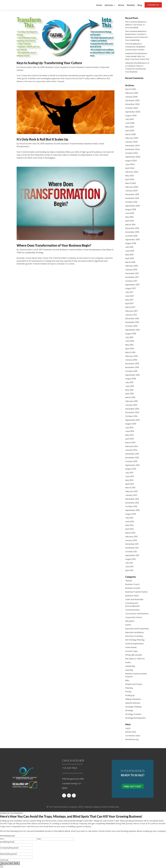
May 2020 (130, 176)
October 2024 (132, 153)
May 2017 (129, 300)
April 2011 (129, 570)
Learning (129, 670)
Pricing (128, 692)
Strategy (40, 253)
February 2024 (132, 172)
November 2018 (132, 232)
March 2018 (130, 262)
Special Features (133, 703)
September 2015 (132, 375)
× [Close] (2, 866)
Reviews (131, 5)
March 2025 (131, 134)
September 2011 (132, 555)
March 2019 (130, 225)
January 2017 (131, 315)
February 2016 (131, 356)
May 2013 (129, 480)
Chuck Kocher (26, 67)
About (121, 5)
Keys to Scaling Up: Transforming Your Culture (49, 63)
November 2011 (132, 548)
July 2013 (129, 473)
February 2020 (132, 187)
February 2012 (131, 537)
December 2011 (132, 544)
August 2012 (131, 514)
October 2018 (131, 236)
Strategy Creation (133, 714)
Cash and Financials (134, 599)
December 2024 (132, 146)
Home (99, 5)
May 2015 (129, 390)
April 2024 (130, 168)
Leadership (30, 253)
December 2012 (132, 499)
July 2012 (129, 518)
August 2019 (131, 209)
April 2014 (130, 439)
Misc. (127, 680)
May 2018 (129, 255)
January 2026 (131, 97)
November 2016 (132, 322)
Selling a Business (133, 699)
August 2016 (131, 334)
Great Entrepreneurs (92, 250)
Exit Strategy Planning (135, 640)
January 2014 (131, 450)
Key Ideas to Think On (135, 659)
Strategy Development (135, 718)
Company (9, 848)
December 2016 (132, 319)
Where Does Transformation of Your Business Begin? (54, 245)
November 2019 (132, 198)
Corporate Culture (134, 617)
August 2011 (130, 559)
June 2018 (130, 251)
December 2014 (132, 409)
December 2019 (132, 194)
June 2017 (130, 296)
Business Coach (53, 67)
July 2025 (130, 119)
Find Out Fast (133, 786)
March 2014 (130, 443)
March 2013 (130, 488)
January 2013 (131, 495)
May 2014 (129, 435)
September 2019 (132, 206)
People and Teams (134, 684)
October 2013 (131, 461)
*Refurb (129, 581)
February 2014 (132, 446)
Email (7, 842)
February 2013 (131, 491)
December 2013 (132, 454)
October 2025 (132, 108)
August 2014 (131, 424)
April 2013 (130, 484)
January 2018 (131, 270)
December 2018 (132, 228)
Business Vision (91, 144)
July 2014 (129, 428)
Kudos (128, 662)
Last (39, 839)
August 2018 (131, 243)
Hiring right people (134, 655)
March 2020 (131, 183)
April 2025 (130, 131)
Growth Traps (132, 651)
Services (109, 5)
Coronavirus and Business (137, 614)
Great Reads (131, 647)
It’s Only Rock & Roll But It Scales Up (42, 139)
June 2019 (130, 213)
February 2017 (131, 311)
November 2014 (132, 412)
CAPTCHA (4, 860)
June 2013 (130, 476)
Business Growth (68, 67)
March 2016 (130, 352)
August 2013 (131, 469)
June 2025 (130, 123)
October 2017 (131, 281)
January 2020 (131, 191)
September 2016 (132, 330)
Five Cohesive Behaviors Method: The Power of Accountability (136, 25)
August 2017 (131, 288)
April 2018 (130, 258)
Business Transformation (88, 67)
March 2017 (130, 307)
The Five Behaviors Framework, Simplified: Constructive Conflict (135, 47)
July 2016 (129, 337)
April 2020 (130, 179)
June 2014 (130, 431)
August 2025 (131, 116)
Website (8, 854)
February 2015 (131, 401)
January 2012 (131, 540)
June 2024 (130, 164)
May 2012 (129, 525)
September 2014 (133, 420)
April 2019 (130, 221)
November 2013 (132, 458)
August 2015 (131, 379)
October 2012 (131, 506)
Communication (132, 610)
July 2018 (129, 247)
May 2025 (130, 127)
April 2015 (130, 394)
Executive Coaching (134, 636)
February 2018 (131, 266)
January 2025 (131, 142)
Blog (140, 5)
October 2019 (131, 202)
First (2, 839)
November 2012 (132, 503)
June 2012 (130, 522)
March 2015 (130, 397)
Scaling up (130, 695)
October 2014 (131, 416)
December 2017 (132, 273)
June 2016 (130, 341)
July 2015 (129, 382)
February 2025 (132, 138)
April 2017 (130, 303)
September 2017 (132, 285)
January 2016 (131, 360)
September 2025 (133, 112)
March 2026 (131, 89)
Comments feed (133, 736)
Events (128, 625)
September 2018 (132, 240)
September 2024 (133, 157)
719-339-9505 (70, 768)
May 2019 (129, 217)
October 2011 (131, 552)
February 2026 (132, 93)
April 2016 (130, 349)
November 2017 (132, 277)
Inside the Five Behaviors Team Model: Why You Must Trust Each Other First (137, 56)
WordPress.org (132, 739)
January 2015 (131, 405)
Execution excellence (135, 632)
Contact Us (153, 5)
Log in (128, 728)
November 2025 (132, 104)
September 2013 (132, 465)
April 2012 (130, 529)
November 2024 (132, 149)
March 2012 (130, 533)
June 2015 (130, 386)
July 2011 (129, 563)
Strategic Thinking (133, 707)
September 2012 (132, 510)
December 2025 (132, 100)
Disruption (130, 621)
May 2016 (129, 345)
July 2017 (129, 292)
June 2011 (129, 567)
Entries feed (131, 732)
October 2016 (131, 326)
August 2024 (131, 161)
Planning (129, 688)
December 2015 (132, 364)
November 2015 (132, 367)
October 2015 (131, 371)
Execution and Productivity (137, 629)
